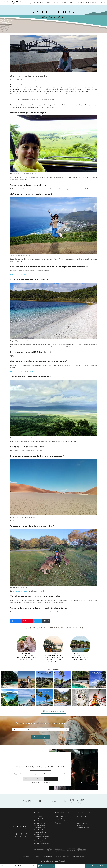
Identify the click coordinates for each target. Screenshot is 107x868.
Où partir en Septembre (41, 837)
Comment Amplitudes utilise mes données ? (41, 782)
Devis (100, 3)
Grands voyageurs (33, 80)
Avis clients (80, 819)
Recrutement (80, 825)
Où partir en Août (39, 834)
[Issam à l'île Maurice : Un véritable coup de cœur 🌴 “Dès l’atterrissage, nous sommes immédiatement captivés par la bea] (45, 697)
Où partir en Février (40, 821)
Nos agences (91, 3)
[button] (26, 866)
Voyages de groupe (61, 819)
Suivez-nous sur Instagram (53, 711)
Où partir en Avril (39, 825)
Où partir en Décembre (41, 843)
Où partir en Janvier (40, 819)
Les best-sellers (38, 817)
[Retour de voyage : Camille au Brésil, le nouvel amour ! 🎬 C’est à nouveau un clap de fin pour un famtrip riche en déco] (98, 680)
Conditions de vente (83, 828)
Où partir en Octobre (41, 839)
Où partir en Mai (39, 828)
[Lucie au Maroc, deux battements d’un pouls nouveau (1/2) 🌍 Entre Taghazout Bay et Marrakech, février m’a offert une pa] (45, 680)
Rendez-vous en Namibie (18, 274)
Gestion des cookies (63, 857)
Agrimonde (59, 823)
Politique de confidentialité (43, 857)
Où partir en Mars (40, 823)
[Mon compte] (104, 3)
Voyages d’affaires (61, 817)
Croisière (72, 3)
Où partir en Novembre (41, 841)
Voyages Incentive (61, 821)
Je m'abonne (51, 779)
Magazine (81, 3)
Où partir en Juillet (40, 832)
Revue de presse (82, 823)
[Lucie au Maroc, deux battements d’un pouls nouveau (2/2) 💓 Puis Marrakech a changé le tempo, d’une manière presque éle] (27, 680)
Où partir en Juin (39, 830)
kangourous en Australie (21, 591)
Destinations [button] (38, 3)
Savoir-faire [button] (61, 3)
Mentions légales (79, 857)
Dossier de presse (82, 821)
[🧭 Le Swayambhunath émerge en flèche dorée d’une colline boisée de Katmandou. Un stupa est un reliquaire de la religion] (98, 697)
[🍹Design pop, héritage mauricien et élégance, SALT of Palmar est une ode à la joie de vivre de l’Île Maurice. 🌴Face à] (27, 697)
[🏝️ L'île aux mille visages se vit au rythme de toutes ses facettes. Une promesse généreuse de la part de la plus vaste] (9, 697)
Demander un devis (96, 866)
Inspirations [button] (50, 3)
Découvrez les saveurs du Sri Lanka (22, 371)
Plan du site (26, 857)
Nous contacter (81, 817)
